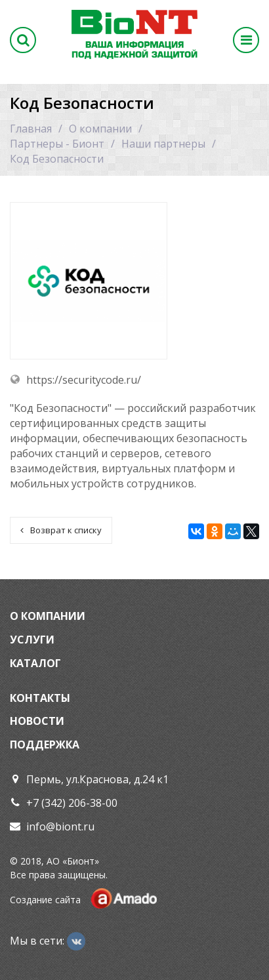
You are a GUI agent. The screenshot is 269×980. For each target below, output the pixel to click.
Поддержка (45, 745)
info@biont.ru (60, 827)
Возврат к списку (61, 530)
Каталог (35, 663)
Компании (53, 616)
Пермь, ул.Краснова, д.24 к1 (97, 779)
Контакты (40, 698)
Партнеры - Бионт (57, 144)
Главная (31, 129)
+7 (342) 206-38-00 (72, 803)
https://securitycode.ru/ (84, 380)
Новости (37, 721)
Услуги (32, 640)
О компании (100, 129)
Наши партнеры (163, 144)
